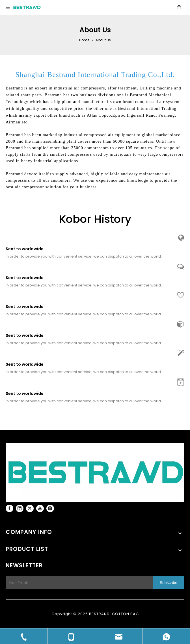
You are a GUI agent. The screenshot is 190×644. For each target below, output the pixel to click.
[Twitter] (30, 508)
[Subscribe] (169, 583)
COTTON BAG (125, 614)
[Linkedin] (20, 508)
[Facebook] (9, 508)
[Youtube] (40, 508)
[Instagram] (50, 508)
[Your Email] (78, 583)
